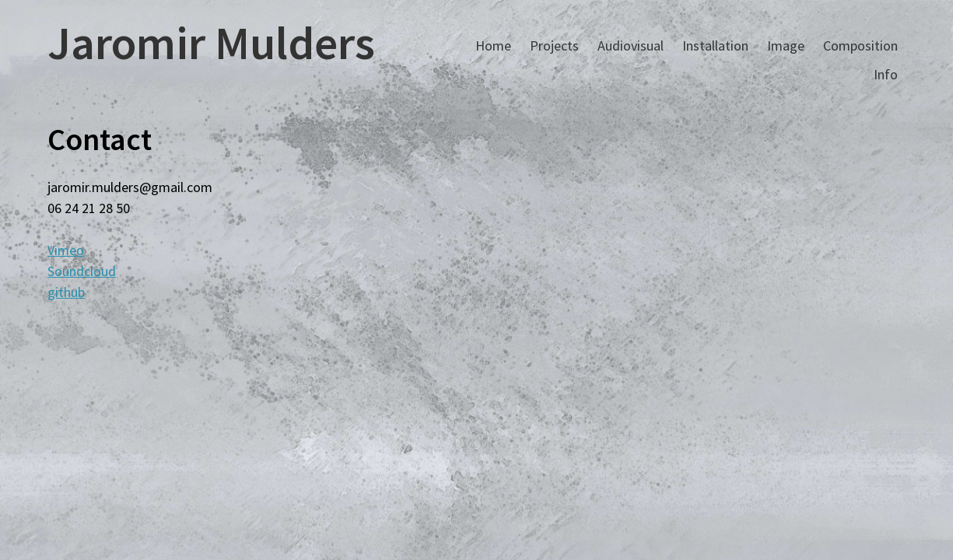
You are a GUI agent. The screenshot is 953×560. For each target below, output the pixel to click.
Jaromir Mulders (211, 42)
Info (886, 74)
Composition (860, 45)
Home (493, 45)
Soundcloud (82, 271)
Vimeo (66, 250)
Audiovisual (631, 45)
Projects (554, 45)
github (66, 292)
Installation (715, 45)
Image (786, 45)
